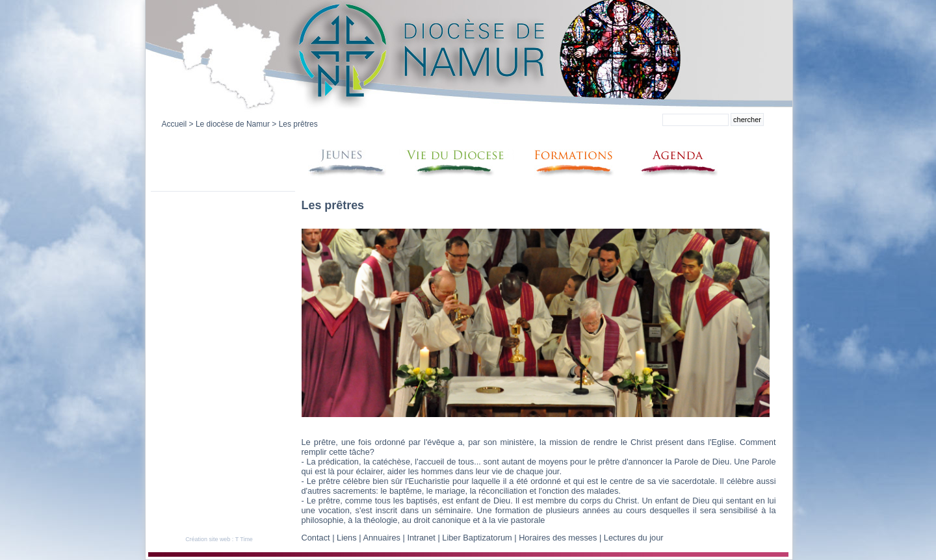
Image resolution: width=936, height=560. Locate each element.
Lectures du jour (634, 538)
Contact (316, 538)
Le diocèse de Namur (233, 124)
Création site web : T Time (219, 539)
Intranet (421, 538)
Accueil (175, 124)
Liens (347, 538)
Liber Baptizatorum (477, 538)
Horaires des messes (558, 538)
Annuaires (382, 538)
